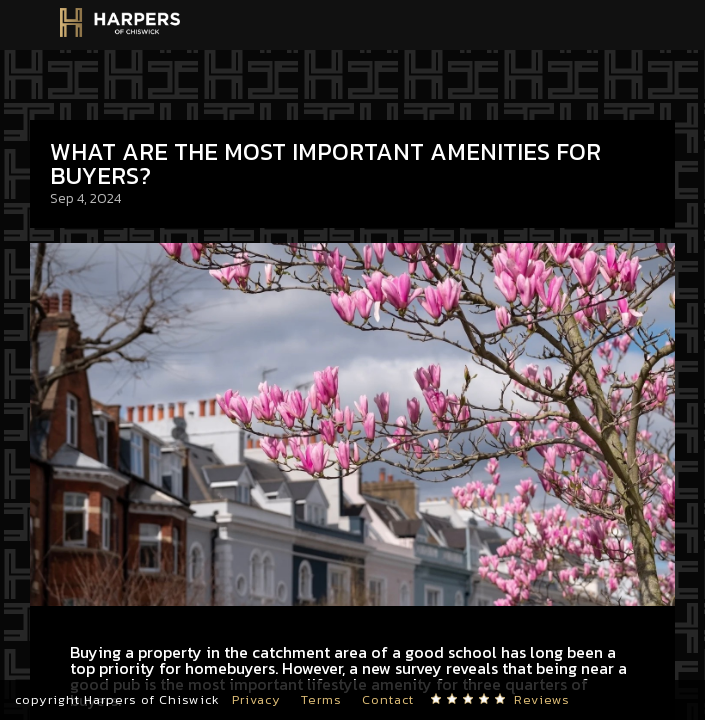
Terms (321, 699)
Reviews (542, 699)
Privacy (256, 699)
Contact (388, 699)
